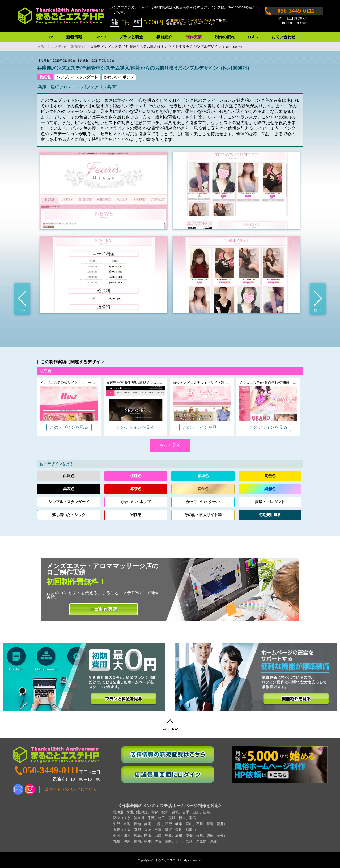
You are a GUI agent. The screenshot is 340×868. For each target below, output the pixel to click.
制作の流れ (225, 37)
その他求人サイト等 (203, 515)
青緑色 (203, 476)
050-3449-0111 (296, 11)
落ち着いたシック (69, 515)
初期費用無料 (270, 515)
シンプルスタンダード (69, 502)
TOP (49, 37)
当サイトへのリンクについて (71, 789)
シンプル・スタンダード (77, 77)
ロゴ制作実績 (103, 609)
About (101, 37)
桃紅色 (45, 77)
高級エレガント (270, 502)
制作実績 (194, 37)
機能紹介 (164, 37)
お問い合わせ (283, 37)
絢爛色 (270, 489)
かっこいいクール (203, 502)
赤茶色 (136, 489)
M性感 (136, 515)
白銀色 (69, 476)
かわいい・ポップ (119, 77)
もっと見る (170, 445)
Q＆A (253, 37)
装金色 (203, 489)
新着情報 (74, 37)
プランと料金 (131, 37)
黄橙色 (270, 476)
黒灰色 (69, 489)
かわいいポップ (136, 502)
